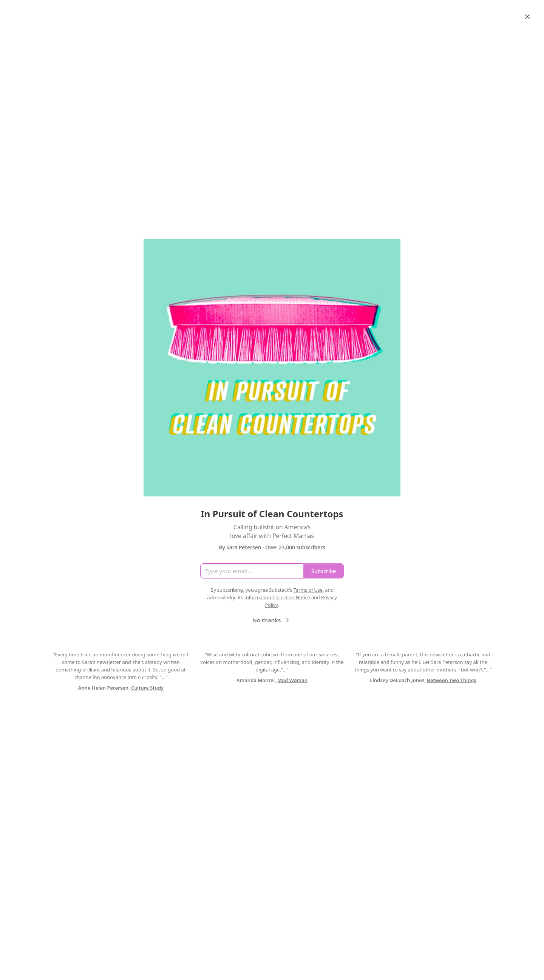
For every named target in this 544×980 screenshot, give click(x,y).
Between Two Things (452, 680)
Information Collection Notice (277, 597)
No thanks (272, 620)
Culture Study (147, 688)
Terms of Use (308, 590)
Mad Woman (292, 680)
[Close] (527, 17)
